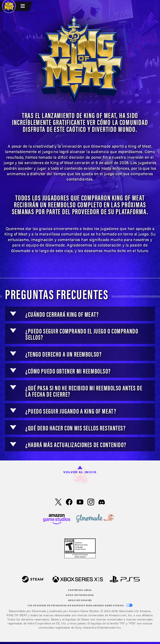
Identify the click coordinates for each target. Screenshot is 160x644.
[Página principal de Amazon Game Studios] (57, 519)
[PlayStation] (125, 580)
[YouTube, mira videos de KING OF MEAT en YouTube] (80, 502)
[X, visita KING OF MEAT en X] (58, 502)
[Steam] (33, 580)
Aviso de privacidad (80, 595)
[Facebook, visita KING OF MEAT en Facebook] (69, 502)
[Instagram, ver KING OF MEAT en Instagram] (91, 502)
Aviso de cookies (80, 600)
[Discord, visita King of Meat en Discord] (102, 502)
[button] (13, 314)
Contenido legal (80, 590)
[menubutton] (23, 6)
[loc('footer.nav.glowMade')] (95, 519)
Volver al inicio (80, 470)
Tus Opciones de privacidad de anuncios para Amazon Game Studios (80, 605)
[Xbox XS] (78, 580)
